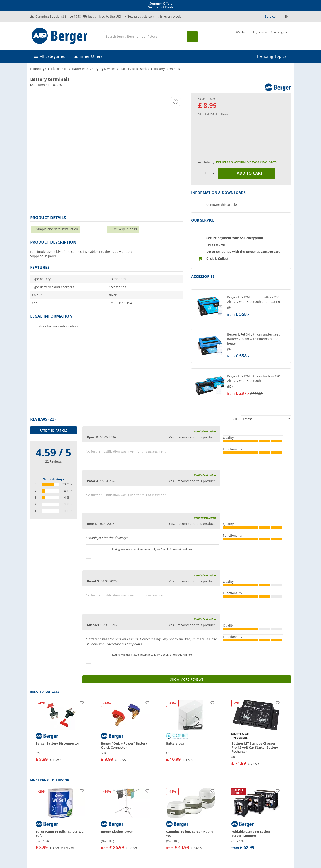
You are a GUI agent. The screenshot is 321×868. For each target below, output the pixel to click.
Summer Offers (88, 56)
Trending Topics (271, 56)
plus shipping (222, 114)
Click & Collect (217, 259)
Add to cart (246, 173)
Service (270, 16)
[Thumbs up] (88, 460)
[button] (241, 306)
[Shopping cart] (280, 36)
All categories (52, 56)
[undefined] (258, 306)
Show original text (181, 549)
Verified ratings (53, 479)
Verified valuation (205, 431)
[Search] (145, 37)
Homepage (38, 69)
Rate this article (53, 430)
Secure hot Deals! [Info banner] (161, 6)
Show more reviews (187, 679)
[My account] (260, 36)
